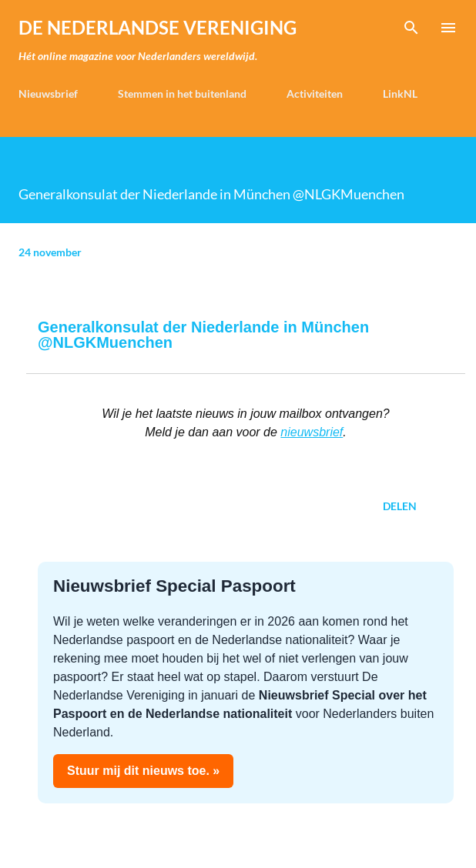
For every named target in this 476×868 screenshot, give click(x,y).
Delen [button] (400, 506)
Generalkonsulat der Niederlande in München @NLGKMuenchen (203, 335)
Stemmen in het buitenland (182, 93)
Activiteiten (315, 93)
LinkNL (400, 93)
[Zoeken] (411, 28)
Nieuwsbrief (48, 93)
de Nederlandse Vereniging (158, 27)
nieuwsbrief (312, 432)
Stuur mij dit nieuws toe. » (143, 771)
